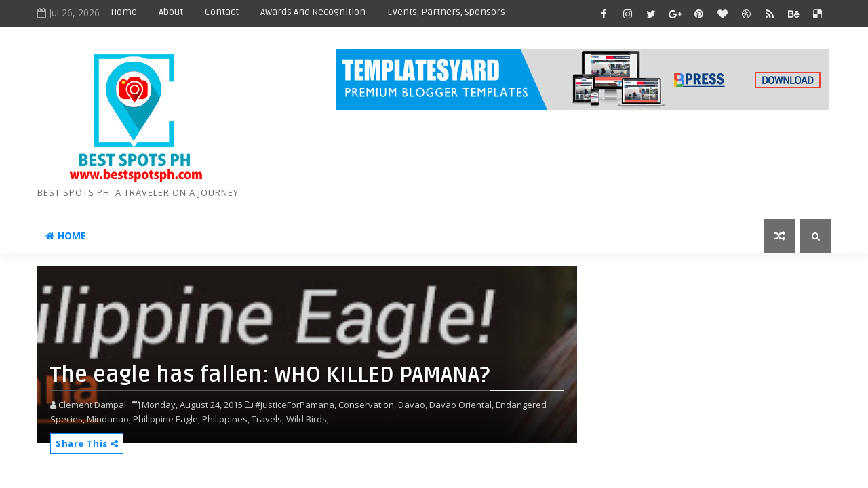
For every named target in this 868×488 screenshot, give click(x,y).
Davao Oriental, (461, 405)
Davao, (413, 405)
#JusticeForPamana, (296, 405)
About (171, 12)
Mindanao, (109, 419)
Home (124, 12)
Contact (222, 12)
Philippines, (226, 419)
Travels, (268, 419)
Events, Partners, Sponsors (446, 12)
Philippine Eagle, (166, 419)
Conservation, (367, 405)
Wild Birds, (308, 419)
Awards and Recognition (313, 12)
